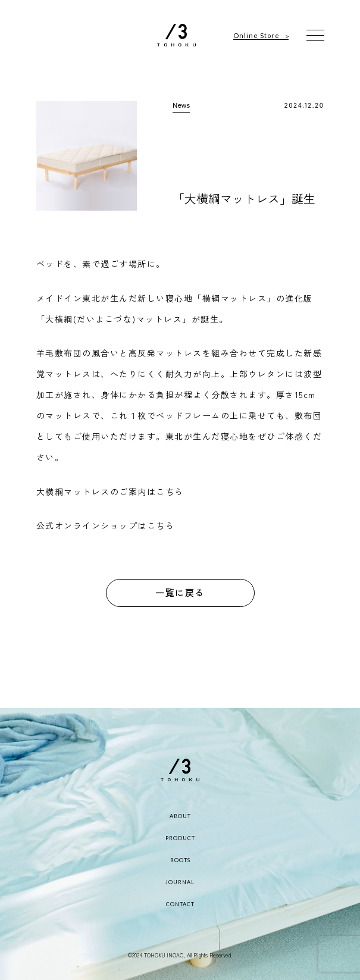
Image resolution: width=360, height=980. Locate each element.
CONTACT (180, 904)
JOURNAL (180, 882)
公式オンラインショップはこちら (106, 525)
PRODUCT (180, 838)
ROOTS (180, 860)
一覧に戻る (180, 592)
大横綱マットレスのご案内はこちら (110, 491)
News (181, 105)
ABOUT (180, 816)
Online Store (256, 35)
